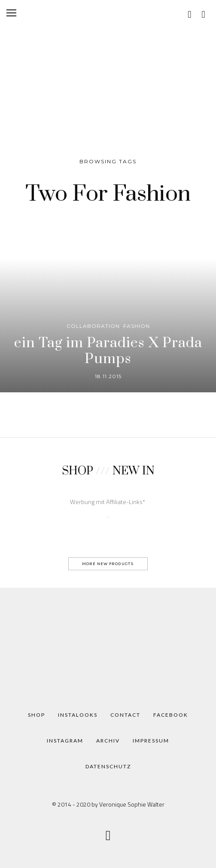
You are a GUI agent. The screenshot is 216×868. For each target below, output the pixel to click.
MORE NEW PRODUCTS (108, 564)
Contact (125, 715)
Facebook (171, 715)
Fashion (137, 326)
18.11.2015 (108, 376)
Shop (37, 715)
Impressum (151, 741)
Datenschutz (108, 766)
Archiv (108, 741)
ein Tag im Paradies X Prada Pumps (108, 351)
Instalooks (78, 715)
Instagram (65, 741)
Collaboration (93, 326)
